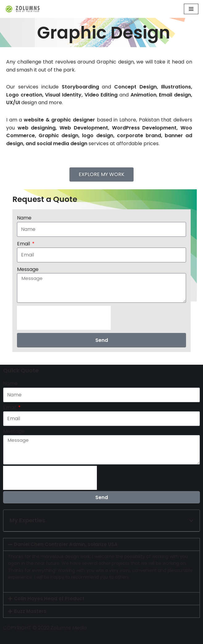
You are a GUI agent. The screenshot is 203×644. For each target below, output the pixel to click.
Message (28, 269)
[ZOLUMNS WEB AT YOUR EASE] (23, 9)
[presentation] (64, 318)
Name (24, 218)
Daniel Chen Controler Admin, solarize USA (66, 544)
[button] (191, 521)
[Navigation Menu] (191, 9)
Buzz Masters (30, 611)
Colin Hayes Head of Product (49, 599)
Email (24, 244)
